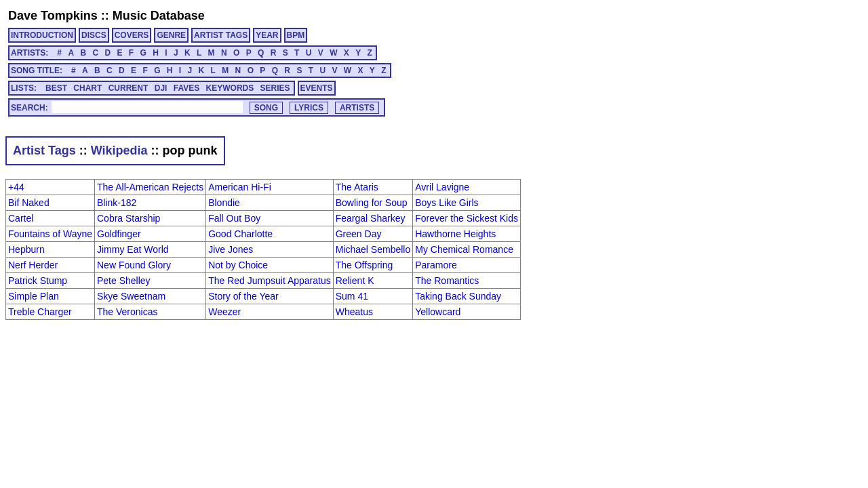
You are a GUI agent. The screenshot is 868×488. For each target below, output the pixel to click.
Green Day (359, 234)
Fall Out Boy (234, 218)
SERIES (275, 88)
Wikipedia (119, 150)
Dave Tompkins (53, 16)
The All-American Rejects (150, 187)
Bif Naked (29, 203)
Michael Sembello (373, 249)
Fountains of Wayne (50, 234)
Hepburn (26, 249)
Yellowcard (438, 312)
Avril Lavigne (442, 187)
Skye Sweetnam (131, 296)
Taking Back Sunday (458, 296)
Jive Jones (231, 249)
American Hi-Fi (240, 187)
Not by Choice (238, 265)
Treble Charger (40, 312)
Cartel (21, 218)
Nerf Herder (33, 265)
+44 (16, 187)
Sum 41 (352, 296)
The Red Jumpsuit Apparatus (270, 281)
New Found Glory (134, 265)
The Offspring (364, 265)
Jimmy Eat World (133, 249)
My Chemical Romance (464, 249)
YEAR (267, 35)
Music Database (159, 16)
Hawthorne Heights (455, 234)
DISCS (94, 35)
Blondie (224, 203)
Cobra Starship (129, 218)
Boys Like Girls (447, 203)
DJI (161, 88)
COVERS (132, 35)
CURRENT (129, 88)
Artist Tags (44, 150)
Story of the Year (243, 296)
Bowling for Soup (372, 203)
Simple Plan (34, 296)
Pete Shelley (124, 281)
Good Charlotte (240, 234)
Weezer (224, 312)
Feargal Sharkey (371, 218)
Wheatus (354, 312)
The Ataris (357, 187)
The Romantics (447, 281)
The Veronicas (127, 312)
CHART (87, 88)
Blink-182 (117, 203)
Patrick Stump (38, 281)
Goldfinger (119, 234)
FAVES (186, 88)
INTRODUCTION (42, 35)
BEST (56, 88)
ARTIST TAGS (221, 35)
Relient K (355, 281)
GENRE (171, 35)
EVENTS (317, 88)
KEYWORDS (230, 88)
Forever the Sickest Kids (467, 218)
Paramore (436, 265)
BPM (296, 35)
